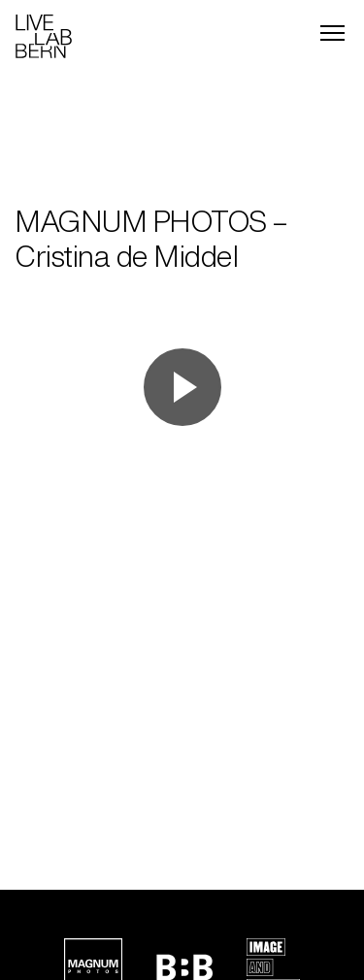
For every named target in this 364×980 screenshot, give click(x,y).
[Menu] (332, 33)
